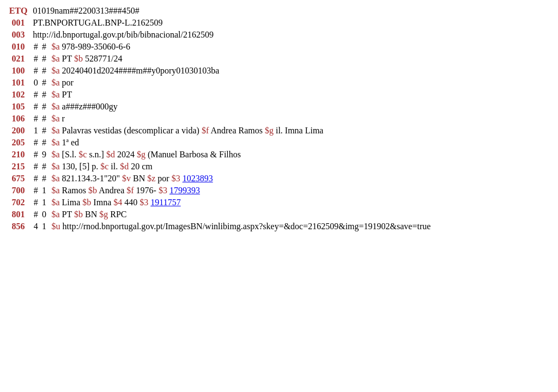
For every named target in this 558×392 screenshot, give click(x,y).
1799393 (185, 190)
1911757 (165, 202)
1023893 (198, 178)
